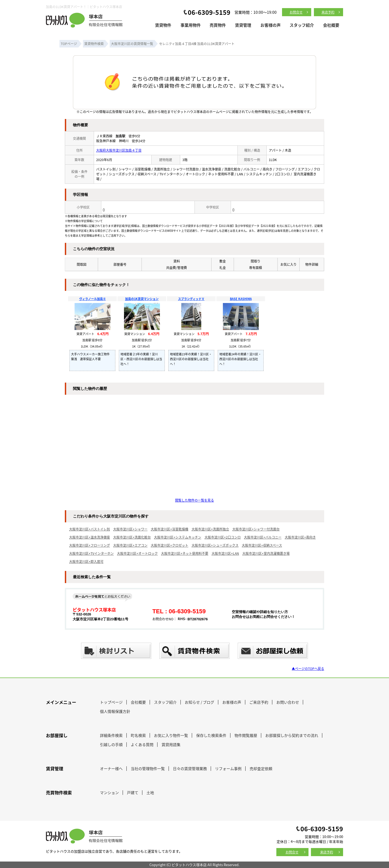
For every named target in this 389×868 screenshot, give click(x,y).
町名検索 (138, 735)
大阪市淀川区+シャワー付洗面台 (256, 529)
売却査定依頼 (261, 768)
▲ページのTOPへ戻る (308, 668)
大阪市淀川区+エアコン (130, 545)
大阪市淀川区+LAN (225, 553)
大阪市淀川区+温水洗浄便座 (90, 537)
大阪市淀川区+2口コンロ (223, 537)
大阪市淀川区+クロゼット (170, 545)
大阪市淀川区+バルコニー (263, 537)
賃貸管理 (243, 25)
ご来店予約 (259, 702)
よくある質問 (142, 744)
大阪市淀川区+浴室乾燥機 (170, 529)
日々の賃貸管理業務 (190, 768)
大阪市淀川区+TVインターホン (91, 553)
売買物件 (218, 25)
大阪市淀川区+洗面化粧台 (132, 537)
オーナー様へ (111, 768)
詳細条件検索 (111, 735)
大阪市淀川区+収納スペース (262, 545)
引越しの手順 (111, 744)
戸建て (133, 792)
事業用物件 (191, 25)
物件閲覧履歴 (246, 735)
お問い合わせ (288, 702)
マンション (109, 792)
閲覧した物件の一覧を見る (194, 500)
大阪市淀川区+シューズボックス (215, 545)
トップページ (111, 702)
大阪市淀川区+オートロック (137, 553)
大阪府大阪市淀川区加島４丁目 (119, 150)
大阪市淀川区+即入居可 (86, 561)
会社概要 (331, 25)
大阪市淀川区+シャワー (130, 529)
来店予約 (328, 12)
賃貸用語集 (171, 744)
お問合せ (296, 12)
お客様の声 (271, 25)
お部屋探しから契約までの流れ (292, 735)
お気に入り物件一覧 (171, 735)
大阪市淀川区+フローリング (90, 545)
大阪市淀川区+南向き (300, 537)
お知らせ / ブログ (199, 702)
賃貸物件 (163, 25)
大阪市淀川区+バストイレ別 (90, 529)
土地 (150, 792)
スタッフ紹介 (302, 25)
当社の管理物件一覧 (148, 768)
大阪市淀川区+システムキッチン (178, 537)
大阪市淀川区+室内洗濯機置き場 (266, 553)
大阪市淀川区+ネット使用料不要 (185, 553)
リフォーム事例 (228, 768)
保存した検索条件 (211, 735)
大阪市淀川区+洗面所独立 (210, 529)
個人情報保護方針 (115, 711)
